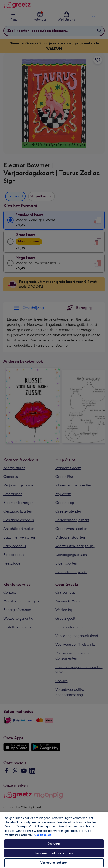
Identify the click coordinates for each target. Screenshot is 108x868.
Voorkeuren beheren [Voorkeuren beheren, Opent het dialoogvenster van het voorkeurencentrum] (54, 863)
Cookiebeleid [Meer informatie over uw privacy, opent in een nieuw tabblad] (43, 835)
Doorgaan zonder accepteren (54, 853)
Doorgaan (54, 844)
